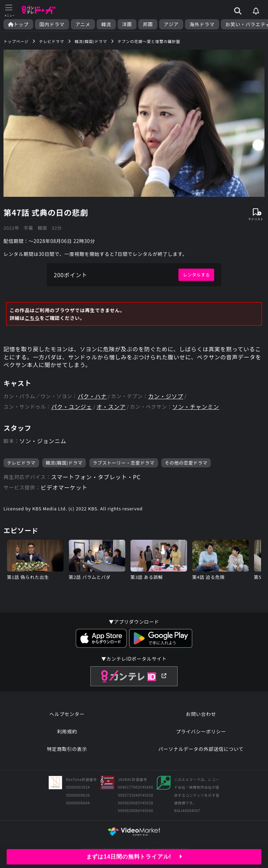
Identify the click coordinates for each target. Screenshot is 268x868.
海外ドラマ (202, 24)
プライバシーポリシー (201, 731)
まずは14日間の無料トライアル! (134, 857)
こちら (32, 318)
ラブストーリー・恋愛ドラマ (124, 463)
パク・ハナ (92, 396)
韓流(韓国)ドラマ (64, 463)
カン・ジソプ (166, 396)
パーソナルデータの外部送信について (201, 749)
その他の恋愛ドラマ (186, 463)
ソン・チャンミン (196, 407)
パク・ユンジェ (72, 407)
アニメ (83, 24)
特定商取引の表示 (67, 749)
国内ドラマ (52, 24)
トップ (18, 24)
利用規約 (67, 731)
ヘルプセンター (67, 714)
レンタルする (196, 275)
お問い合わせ (201, 714)
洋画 (127, 24)
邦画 (148, 24)
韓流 (106, 24)
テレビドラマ (21, 463)
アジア (171, 24)
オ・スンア (111, 407)
